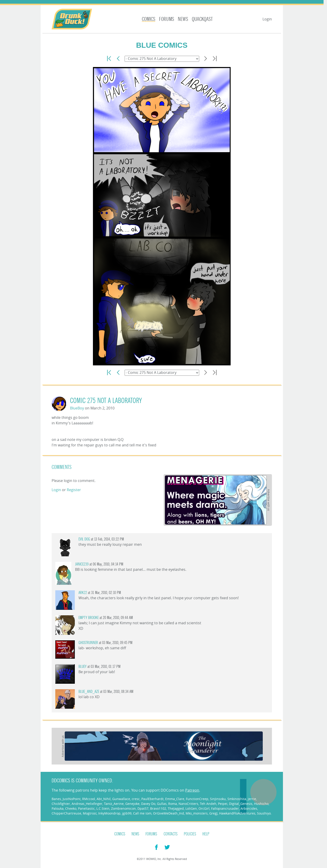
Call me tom (142, 813)
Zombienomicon (123, 808)
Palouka (58, 808)
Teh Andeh (208, 804)
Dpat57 (143, 808)
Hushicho (261, 804)
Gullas (162, 804)
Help (206, 834)
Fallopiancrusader (225, 808)
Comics (149, 19)
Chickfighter (61, 804)
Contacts (171, 834)
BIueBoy (77, 408)
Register (74, 490)
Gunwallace (121, 799)
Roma (173, 804)
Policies (190, 834)
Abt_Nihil (104, 799)
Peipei (223, 804)
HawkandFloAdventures (237, 813)
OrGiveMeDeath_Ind (169, 813)
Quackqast (202, 19)
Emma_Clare (175, 799)
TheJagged (176, 808)
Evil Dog (84, 539)
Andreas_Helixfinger (87, 804)
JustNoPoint (72, 799)
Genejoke (132, 804)
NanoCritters (188, 804)
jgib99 (127, 813)
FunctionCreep (197, 799)
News (183, 19)
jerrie (252, 799)
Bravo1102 (158, 808)
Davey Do (148, 804)
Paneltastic (86, 808)
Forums (167, 19)
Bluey (82, 667)
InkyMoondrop (109, 813)
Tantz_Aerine (114, 804)
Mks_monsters (197, 813)
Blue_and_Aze (89, 692)
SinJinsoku (218, 799)
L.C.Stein (103, 808)
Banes (56, 799)
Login (267, 19)
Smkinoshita (237, 799)
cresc (136, 799)
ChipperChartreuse (66, 813)
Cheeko (71, 808)
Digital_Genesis (241, 804)
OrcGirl (204, 808)
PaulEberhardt (152, 799)
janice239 (82, 564)
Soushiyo (264, 813)
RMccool (89, 799)
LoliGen (191, 808)
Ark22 (83, 593)
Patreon (192, 790)
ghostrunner (88, 643)
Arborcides (249, 808)
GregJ (213, 813)
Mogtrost (90, 813)
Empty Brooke (89, 618)
